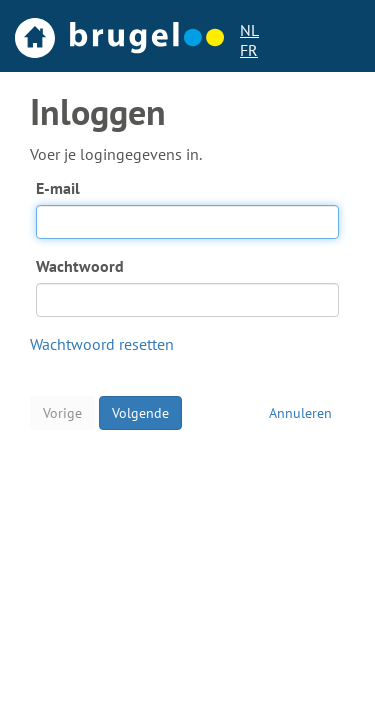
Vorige (62, 413)
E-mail (58, 188)
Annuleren (300, 413)
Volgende (140, 413)
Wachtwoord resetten (102, 344)
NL (249, 30)
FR (249, 50)
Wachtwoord (80, 266)
